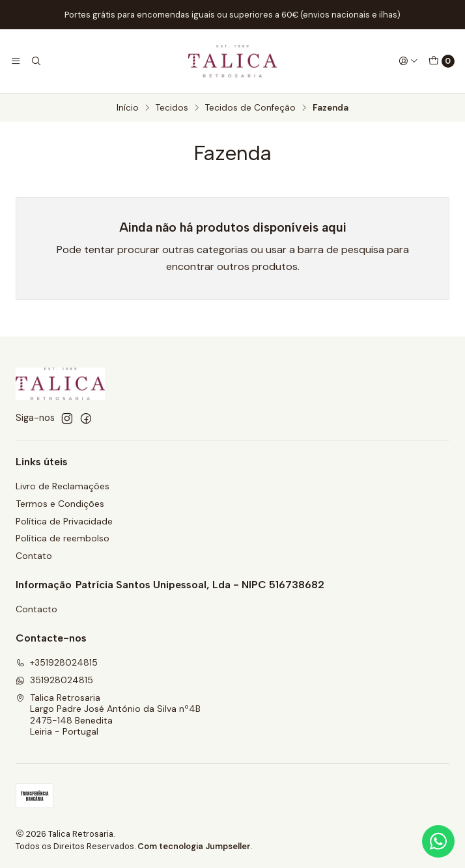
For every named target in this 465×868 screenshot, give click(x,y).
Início (128, 108)
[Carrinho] (442, 61)
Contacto (36, 609)
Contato (34, 556)
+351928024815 (57, 662)
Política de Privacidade (64, 521)
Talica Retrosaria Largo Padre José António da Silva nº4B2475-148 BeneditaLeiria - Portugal (108, 715)
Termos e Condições (60, 504)
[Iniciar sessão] (408, 61)
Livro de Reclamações (63, 486)
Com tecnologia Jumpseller (194, 846)
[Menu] (16, 61)
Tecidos (172, 108)
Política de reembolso (63, 538)
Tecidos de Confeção (250, 108)
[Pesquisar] (35, 61)
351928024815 (54, 680)
